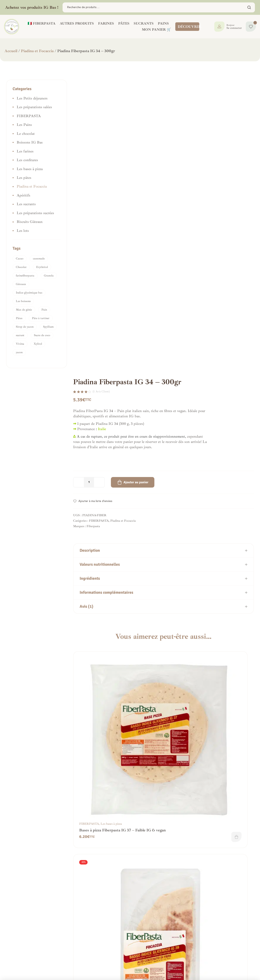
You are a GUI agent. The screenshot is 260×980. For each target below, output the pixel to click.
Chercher (249, 7)
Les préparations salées (34, 107)
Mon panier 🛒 (156, 30)
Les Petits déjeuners (32, 98)
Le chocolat (26, 134)
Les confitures (27, 160)
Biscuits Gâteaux (30, 222)
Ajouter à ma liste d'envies (95, 483)
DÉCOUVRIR (190, 27)
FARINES (106, 23)
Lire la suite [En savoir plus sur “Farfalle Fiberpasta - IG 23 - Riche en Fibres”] (118, 895)
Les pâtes (107, 882)
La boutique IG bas (124, 951)
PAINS (163, 23)
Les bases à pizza (111, 688)
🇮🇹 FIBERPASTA (42, 23)
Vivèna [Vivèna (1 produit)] (20, 344)
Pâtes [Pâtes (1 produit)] (19, 318)
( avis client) (101, 373)
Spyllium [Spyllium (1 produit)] (48, 327)
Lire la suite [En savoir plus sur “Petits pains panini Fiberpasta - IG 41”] (118, 779)
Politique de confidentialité (80, 951)
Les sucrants (26, 204)
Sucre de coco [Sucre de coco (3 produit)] (42, 335)
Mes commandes (121, 946)
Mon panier (117, 957)
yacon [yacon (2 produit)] (19, 352)
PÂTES (124, 23)
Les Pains (107, 766)
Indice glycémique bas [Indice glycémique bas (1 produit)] (29, 293)
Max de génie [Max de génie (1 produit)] (24, 310)
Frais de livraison (72, 957)
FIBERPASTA (99, 503)
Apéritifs (23, 195)
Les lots (23, 231)
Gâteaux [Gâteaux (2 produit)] (21, 284)
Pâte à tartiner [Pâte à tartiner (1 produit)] (41, 318)
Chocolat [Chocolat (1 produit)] (21, 267)
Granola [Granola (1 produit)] (49, 276)
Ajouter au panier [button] (118, 701)
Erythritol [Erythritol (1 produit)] (42, 267)
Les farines (232, 688)
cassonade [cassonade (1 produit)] (39, 258)
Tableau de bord (121, 941)
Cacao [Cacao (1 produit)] (20, 258)
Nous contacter (21, 957)
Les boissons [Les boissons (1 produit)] (23, 301)
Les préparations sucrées (35, 213)
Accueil (11, 51)
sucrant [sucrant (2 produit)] (20, 335)
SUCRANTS (144, 23)
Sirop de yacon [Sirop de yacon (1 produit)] (25, 327)
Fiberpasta (93, 508)
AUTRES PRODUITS (77, 23)
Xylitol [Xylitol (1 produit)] (38, 344)
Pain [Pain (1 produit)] (44, 310)
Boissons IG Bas (30, 142)
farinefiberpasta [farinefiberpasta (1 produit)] (25, 276)
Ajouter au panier (136, 464)
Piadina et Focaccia (37, 51)
